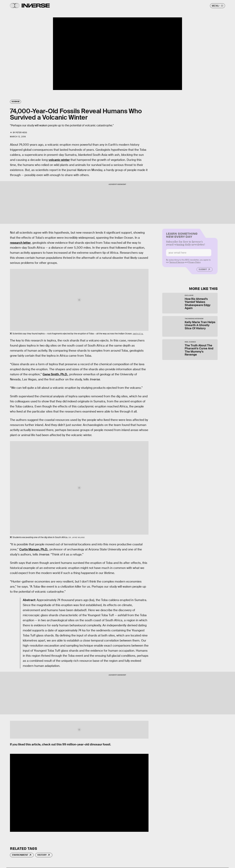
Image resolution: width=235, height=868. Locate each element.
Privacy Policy (195, 264)
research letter (20, 243)
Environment (20, 855)
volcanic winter (59, 160)
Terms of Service (177, 264)
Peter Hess (21, 133)
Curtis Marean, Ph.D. (34, 549)
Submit (203, 271)
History (42, 855)
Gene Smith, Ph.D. (55, 374)
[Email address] (189, 254)
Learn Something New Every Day (182, 236)
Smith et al (138, 334)
